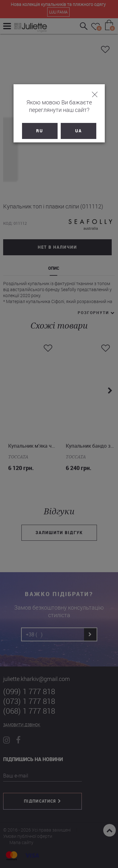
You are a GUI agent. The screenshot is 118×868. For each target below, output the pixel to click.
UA (79, 131)
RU (40, 131)
